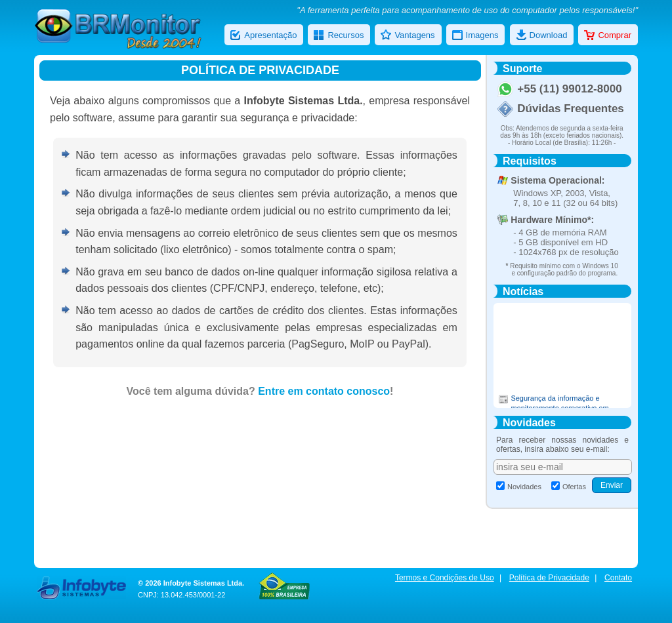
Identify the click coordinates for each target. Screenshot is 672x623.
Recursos (339, 36)
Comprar (608, 36)
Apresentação (263, 36)
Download (542, 36)
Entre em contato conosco (324, 391)
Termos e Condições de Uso (445, 578)
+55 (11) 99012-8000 (569, 89)
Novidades (519, 487)
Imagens (475, 36)
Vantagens (408, 36)
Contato (618, 578)
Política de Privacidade (549, 578)
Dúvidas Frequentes (571, 109)
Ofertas (569, 487)
